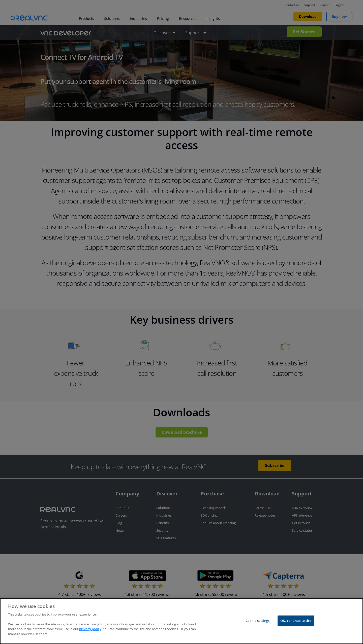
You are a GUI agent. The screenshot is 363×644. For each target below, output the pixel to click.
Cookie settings (258, 625)
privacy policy (90, 633)
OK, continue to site (296, 625)
